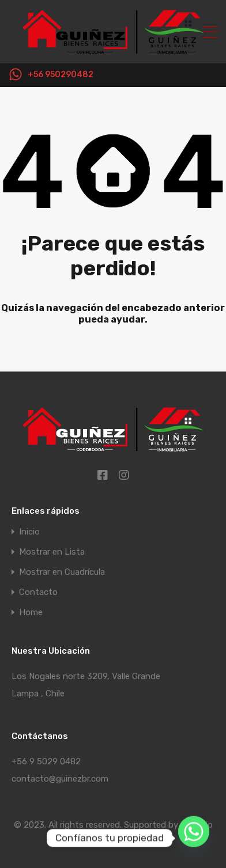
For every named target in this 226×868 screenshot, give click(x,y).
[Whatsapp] (194, 838)
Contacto (38, 592)
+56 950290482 (61, 75)
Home (31, 613)
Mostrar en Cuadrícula (62, 572)
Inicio (29, 532)
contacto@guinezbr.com (60, 779)
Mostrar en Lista (52, 552)
